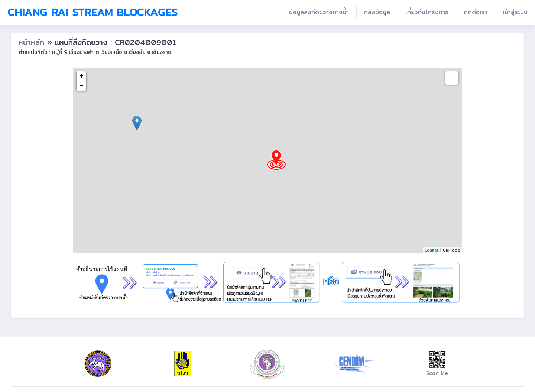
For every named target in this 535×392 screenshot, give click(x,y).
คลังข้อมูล (377, 12)
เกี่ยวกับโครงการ (427, 12)
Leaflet (432, 250)
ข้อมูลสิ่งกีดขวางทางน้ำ (319, 12)
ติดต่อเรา (476, 12)
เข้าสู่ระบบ (515, 12)
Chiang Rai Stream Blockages (93, 12)
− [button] (82, 86)
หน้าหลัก (33, 42)
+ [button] (82, 76)
